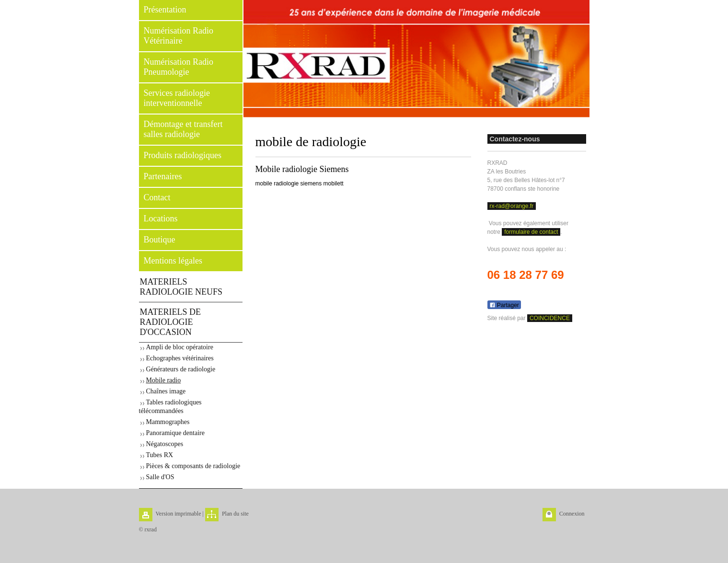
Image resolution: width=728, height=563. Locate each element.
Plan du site (235, 514)
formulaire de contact (531, 232)
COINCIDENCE (550, 318)
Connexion (572, 514)
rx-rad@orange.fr (512, 206)
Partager (504, 305)
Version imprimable (179, 514)
